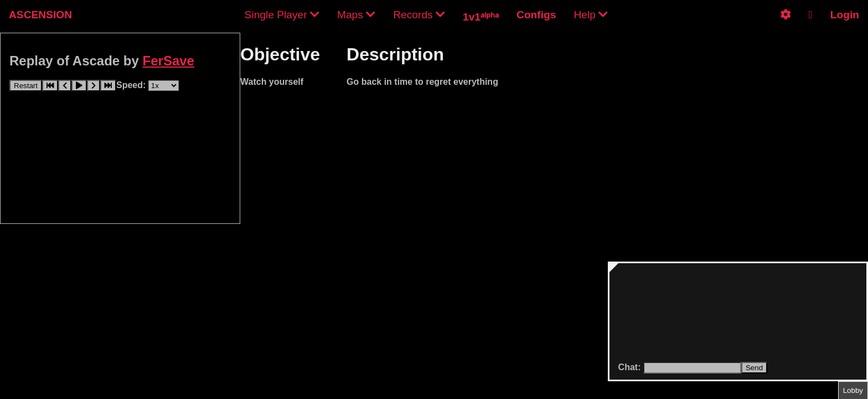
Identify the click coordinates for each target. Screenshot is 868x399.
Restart (26, 86)
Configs (536, 15)
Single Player (282, 15)
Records (419, 15)
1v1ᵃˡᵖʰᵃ (481, 17)
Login (845, 15)
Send (754, 368)
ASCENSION (40, 15)
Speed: (132, 85)
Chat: (631, 367)
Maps (356, 15)
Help (591, 15)
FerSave (169, 61)
